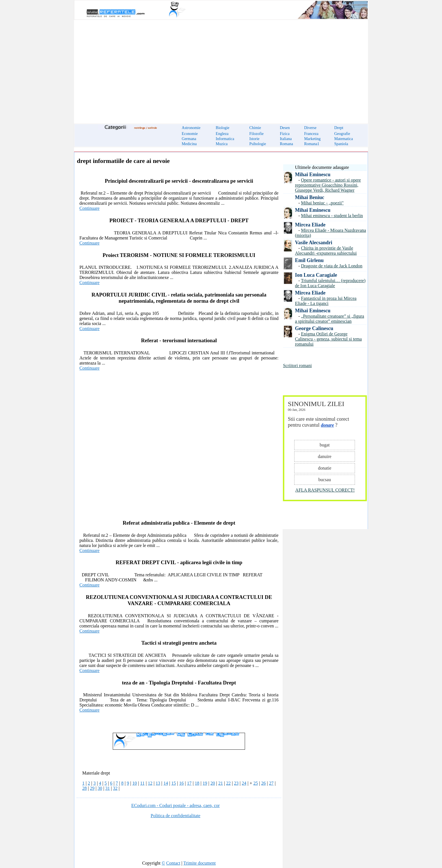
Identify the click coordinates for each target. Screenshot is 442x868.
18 (197, 783)
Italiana (286, 139)
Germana (189, 139)
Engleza (222, 134)
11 (142, 783)
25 (256, 783)
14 (166, 783)
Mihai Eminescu (313, 175)
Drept (339, 128)
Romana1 (312, 144)
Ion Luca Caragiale (316, 275)
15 (174, 783)
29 (92, 788)
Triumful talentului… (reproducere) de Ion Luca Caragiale (330, 283)
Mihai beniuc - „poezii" (322, 203)
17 (189, 783)
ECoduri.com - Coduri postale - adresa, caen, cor (176, 805)
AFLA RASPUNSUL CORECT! (325, 490)
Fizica (285, 134)
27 (271, 783)
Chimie (255, 128)
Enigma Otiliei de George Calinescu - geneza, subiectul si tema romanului (328, 339)
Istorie (254, 139)
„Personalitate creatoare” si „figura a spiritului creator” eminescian (330, 319)
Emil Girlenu (309, 260)
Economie (190, 134)
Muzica (222, 144)
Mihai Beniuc (310, 197)
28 (84, 788)
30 (100, 788)
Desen (285, 128)
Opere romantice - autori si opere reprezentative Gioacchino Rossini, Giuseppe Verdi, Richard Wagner (328, 185)
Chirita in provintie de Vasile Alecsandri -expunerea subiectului (326, 251)
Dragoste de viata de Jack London (332, 266)
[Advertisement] (221, 68)
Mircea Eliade (310, 225)
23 (236, 783)
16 (181, 783)
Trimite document (200, 863)
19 (205, 783)
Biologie (222, 128)
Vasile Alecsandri (314, 243)
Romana (286, 144)
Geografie (342, 134)
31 (108, 788)
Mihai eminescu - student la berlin (332, 216)
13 (158, 783)
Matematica (344, 139)
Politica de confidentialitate (175, 816)
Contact (173, 863)
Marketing (312, 139)
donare (327, 425)
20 (213, 783)
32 (115, 788)
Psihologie (258, 144)
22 (228, 783)
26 (263, 783)
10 (135, 783)
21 (220, 783)
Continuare (89, 208)
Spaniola (341, 144)
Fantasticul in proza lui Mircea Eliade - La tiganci (326, 301)
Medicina (189, 144)
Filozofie (256, 134)
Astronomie (191, 128)
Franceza (311, 134)
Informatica (225, 139)
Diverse (310, 128)
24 (244, 783)
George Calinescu (314, 328)
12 (150, 783)
